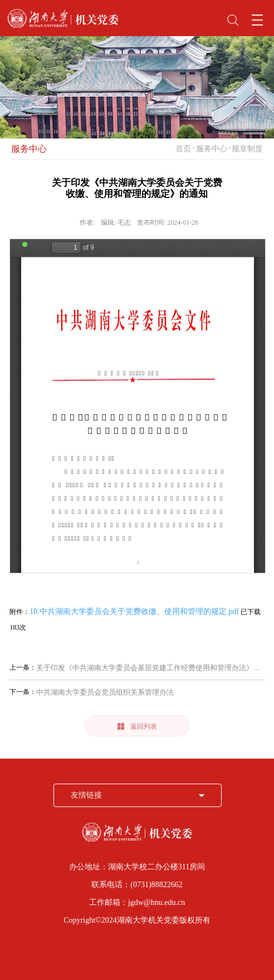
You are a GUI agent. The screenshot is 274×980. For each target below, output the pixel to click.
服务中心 (29, 149)
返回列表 (137, 726)
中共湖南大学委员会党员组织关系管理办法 (105, 692)
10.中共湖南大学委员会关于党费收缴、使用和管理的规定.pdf (134, 612)
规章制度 (247, 149)
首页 (183, 149)
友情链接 (86, 795)
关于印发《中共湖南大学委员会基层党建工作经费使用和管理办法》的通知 (148, 668)
